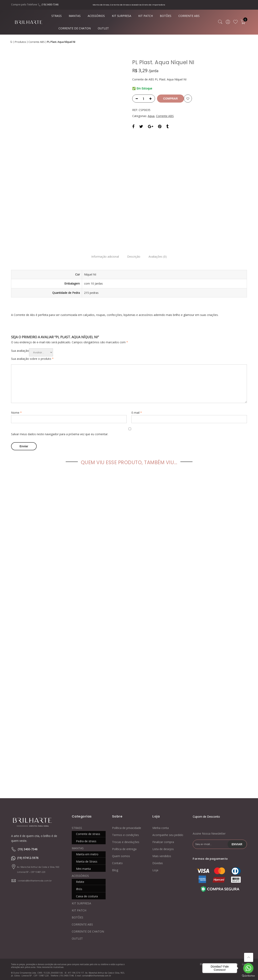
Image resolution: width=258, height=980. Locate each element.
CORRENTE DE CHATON (75, 28)
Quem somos (121, 855)
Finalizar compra (163, 841)
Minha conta (161, 827)
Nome (16, 413)
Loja (155, 869)
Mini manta (83, 868)
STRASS (57, 16)
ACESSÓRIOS (96, 16)
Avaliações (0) (160, 257)
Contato (117, 862)
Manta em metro (87, 853)
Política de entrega (124, 848)
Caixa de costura (87, 895)
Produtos (21, 42)
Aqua (151, 116)
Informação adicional (103, 257)
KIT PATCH (146, 16)
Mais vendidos (162, 855)
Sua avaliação (20, 351)
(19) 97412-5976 (28, 857)
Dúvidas (158, 862)
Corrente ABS (37, 42)
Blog (115, 869)
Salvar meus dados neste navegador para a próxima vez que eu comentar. (60, 434)
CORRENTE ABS (189, 16)
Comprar (172, 99)
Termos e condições (125, 834)
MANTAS (75, 16)
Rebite (80, 881)
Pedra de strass (86, 840)
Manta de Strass (87, 861)
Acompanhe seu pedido (168, 834)
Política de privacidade (127, 827)
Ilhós (79, 888)
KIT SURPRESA (122, 16)
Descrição (134, 257)
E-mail (137, 413)
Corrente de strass (88, 833)
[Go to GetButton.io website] (248, 976)
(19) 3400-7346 (50, 5)
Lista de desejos (163, 848)
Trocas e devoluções (126, 841)
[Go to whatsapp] (248, 968)
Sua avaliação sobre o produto (32, 359)
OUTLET (103, 28)
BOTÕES (166, 16)
